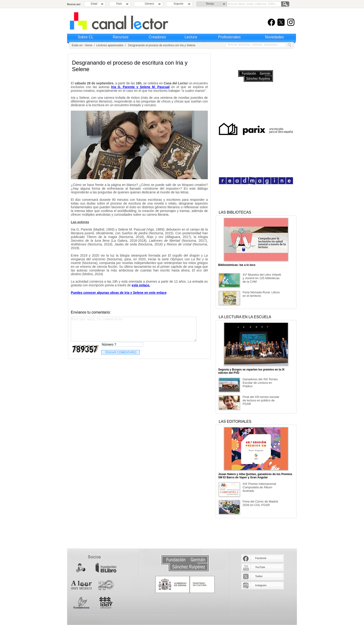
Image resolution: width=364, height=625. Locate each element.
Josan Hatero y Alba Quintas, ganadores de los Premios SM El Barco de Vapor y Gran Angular (255, 476)
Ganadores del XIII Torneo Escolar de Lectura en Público (260, 383)
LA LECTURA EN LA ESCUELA (245, 317)
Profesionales (229, 37)
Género (149, 4)
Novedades (275, 37)
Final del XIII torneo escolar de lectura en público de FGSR (261, 400)
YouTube (260, 567)
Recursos (121, 37)
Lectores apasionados (110, 45)
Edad (94, 4)
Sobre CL (86, 37)
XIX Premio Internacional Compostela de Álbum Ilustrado (259, 487)
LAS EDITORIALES (235, 422)
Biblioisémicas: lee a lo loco (237, 265)
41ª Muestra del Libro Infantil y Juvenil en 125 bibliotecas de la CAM (262, 278)
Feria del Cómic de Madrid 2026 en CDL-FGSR (260, 503)
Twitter (259, 576)
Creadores (158, 37)
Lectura (191, 37)
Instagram (261, 585)
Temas (210, 4)
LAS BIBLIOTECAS (235, 212)
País (119, 4)
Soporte (179, 4)
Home (89, 45)
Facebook (261, 558)
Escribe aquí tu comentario (134, 329)
